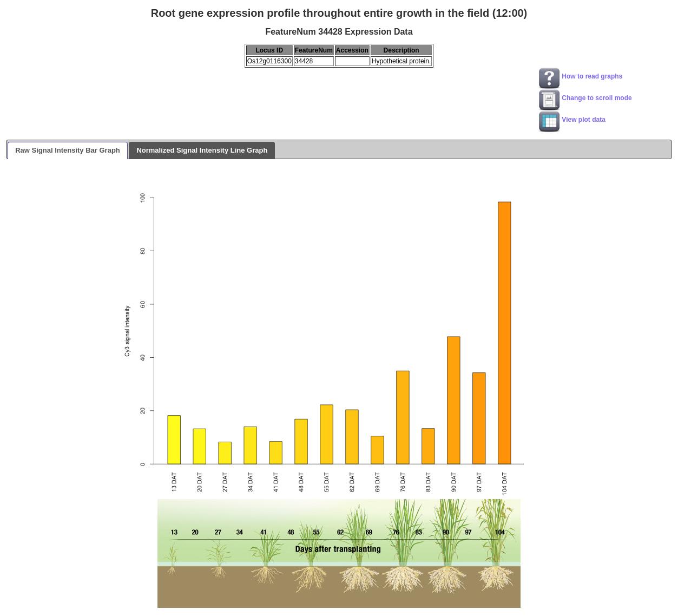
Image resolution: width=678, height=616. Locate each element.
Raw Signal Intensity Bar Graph (68, 150)
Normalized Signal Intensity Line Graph (202, 150)
